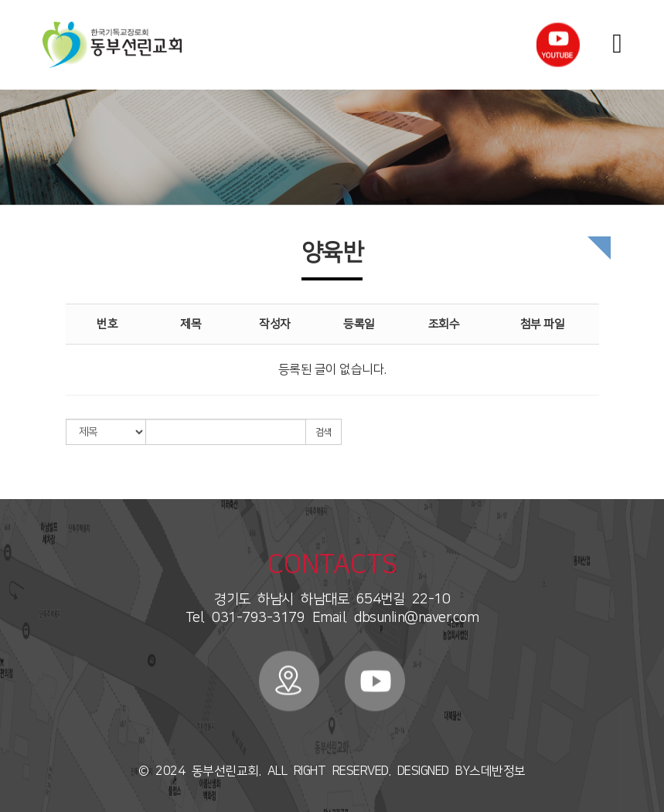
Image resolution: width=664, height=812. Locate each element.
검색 (323, 432)
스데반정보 (497, 771)
